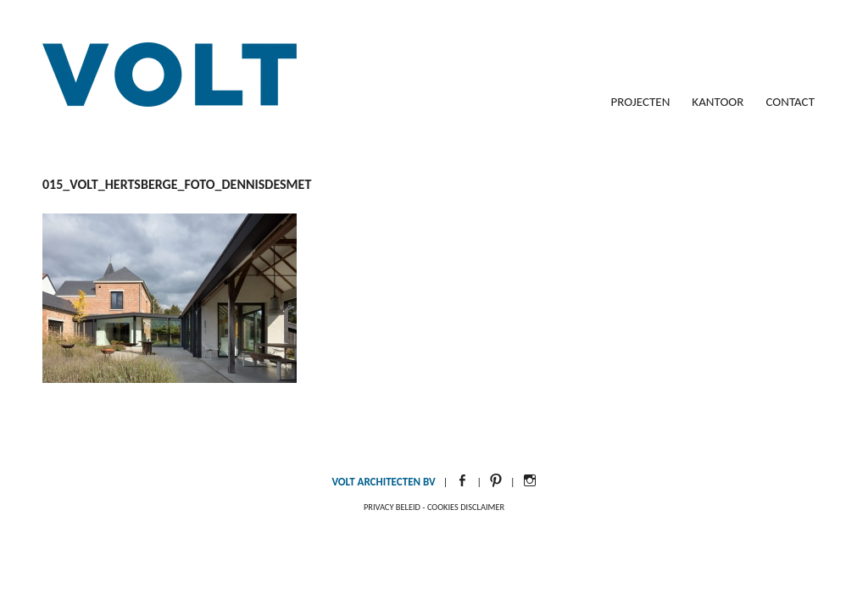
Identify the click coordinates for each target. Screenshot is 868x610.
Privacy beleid (392, 507)
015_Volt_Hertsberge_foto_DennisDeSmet (177, 184)
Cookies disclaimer (466, 507)
